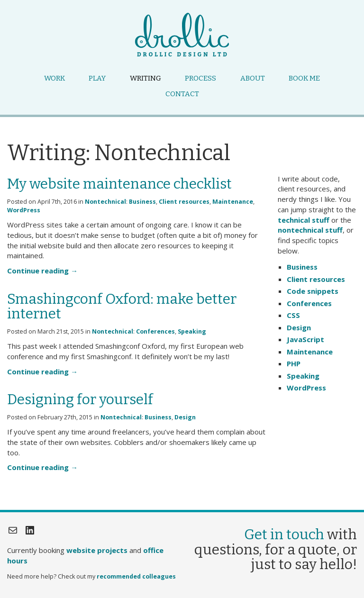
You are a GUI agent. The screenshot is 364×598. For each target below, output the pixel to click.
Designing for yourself (80, 399)
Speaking (192, 331)
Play (97, 78)
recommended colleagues (136, 576)
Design (185, 417)
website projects (97, 550)
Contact (182, 94)
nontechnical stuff (310, 230)
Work (55, 78)
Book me (304, 78)
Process (200, 78)
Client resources (184, 202)
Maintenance (233, 202)
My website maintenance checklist (119, 184)
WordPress (24, 210)
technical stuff (304, 220)
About (253, 78)
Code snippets (313, 291)
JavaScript (305, 339)
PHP (294, 363)
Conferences (155, 331)
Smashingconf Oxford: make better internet (122, 307)
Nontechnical (105, 202)
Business (142, 202)
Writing (146, 78)
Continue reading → (42, 271)
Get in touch (284, 535)
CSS (293, 315)
